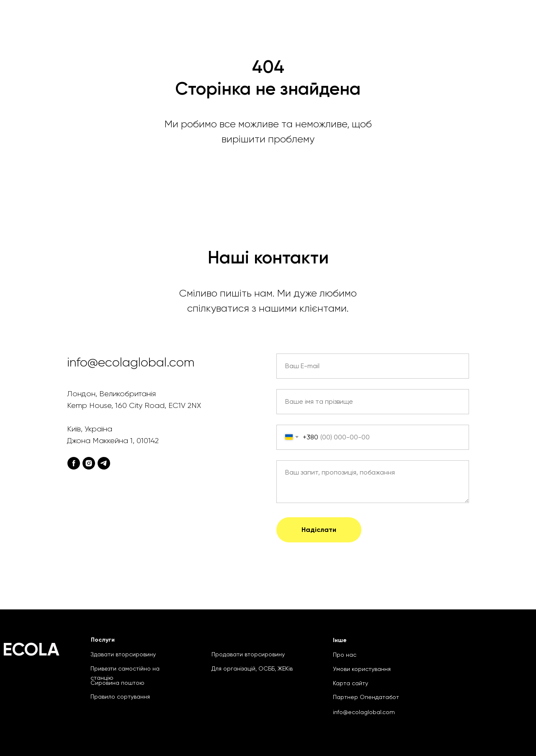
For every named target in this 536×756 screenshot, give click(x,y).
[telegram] (104, 463)
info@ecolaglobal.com (364, 712)
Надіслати (319, 530)
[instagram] (89, 463)
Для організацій (262, 21)
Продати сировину (419, 21)
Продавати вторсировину (248, 654)
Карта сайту (350, 683)
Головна (140, 21)
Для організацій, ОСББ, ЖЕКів (252, 668)
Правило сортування (120, 697)
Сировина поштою (338, 21)
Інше (340, 640)
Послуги (103, 640)
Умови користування (362, 669)
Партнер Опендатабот (366, 697)
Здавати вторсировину (123, 654)
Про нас (345, 655)
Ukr (512, 21)
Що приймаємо (194, 21)
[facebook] (74, 463)
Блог (474, 21)
